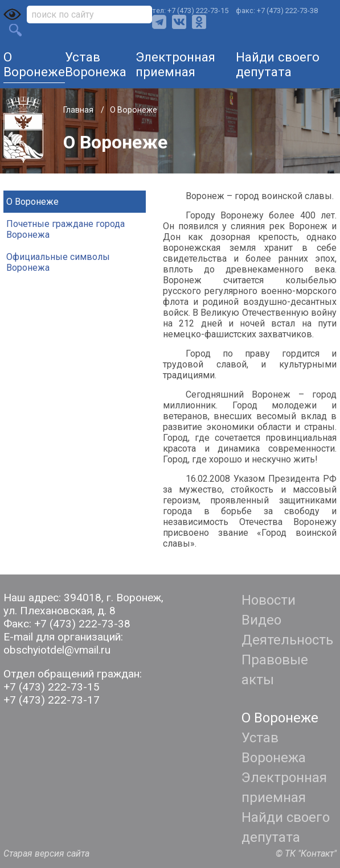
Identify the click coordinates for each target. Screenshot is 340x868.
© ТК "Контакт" (306, 853)
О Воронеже (34, 64)
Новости (269, 600)
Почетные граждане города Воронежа (65, 229)
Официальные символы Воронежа (58, 262)
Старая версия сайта (46, 853)
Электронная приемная (175, 64)
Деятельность (287, 640)
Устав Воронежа (96, 64)
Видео (261, 620)
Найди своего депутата (278, 64)
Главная (79, 110)
